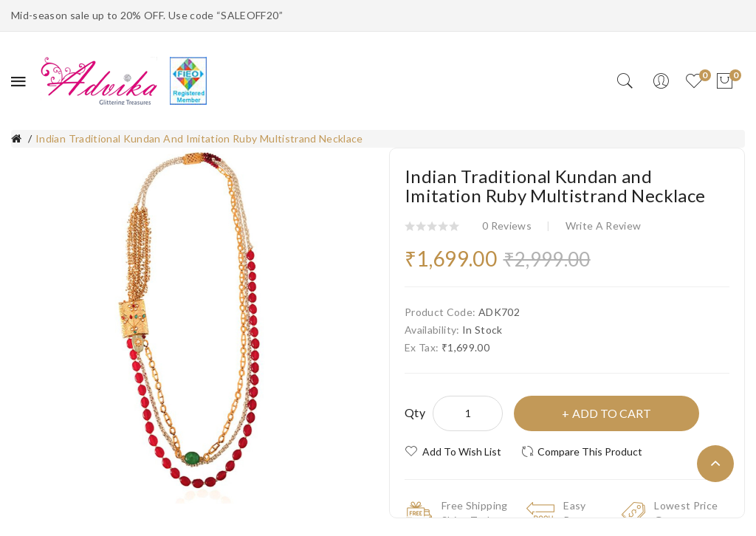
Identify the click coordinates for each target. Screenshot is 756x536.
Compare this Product (590, 451)
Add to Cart (612, 413)
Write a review (604, 226)
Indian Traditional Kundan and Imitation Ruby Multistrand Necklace (199, 138)
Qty (415, 412)
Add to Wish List (462, 451)
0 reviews (507, 226)
